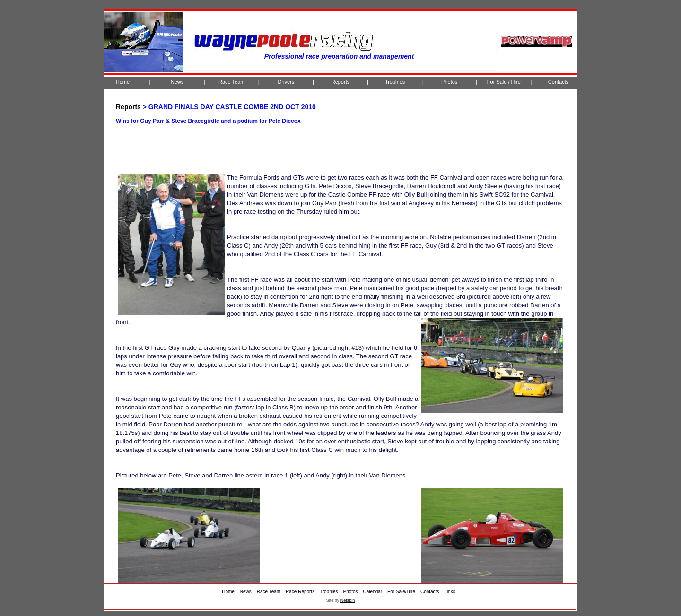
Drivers (286, 82)
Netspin (348, 600)
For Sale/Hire (401, 592)
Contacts (558, 82)
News (177, 82)
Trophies (395, 82)
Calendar (373, 592)
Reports (341, 82)
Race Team (231, 82)
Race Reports (300, 592)
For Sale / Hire (504, 82)
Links (450, 592)
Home (123, 82)
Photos (449, 82)
